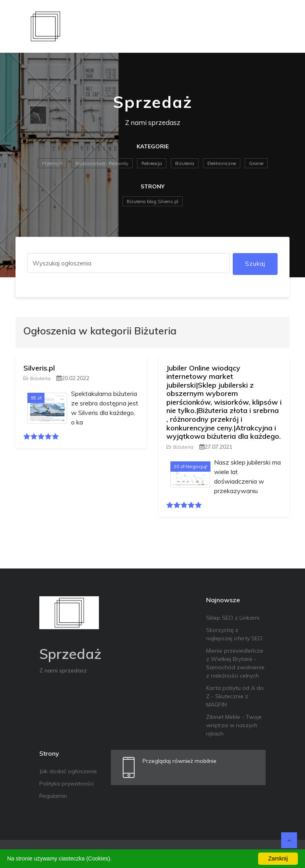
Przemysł (52, 163)
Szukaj (255, 264)
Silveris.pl (39, 368)
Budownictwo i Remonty (102, 163)
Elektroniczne (222, 163)
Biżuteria (185, 163)
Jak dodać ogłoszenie (68, 771)
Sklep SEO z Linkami (233, 618)
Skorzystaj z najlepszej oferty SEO (234, 634)
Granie (256, 163)
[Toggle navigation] (278, 26)
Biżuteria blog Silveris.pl (152, 201)
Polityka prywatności (67, 784)
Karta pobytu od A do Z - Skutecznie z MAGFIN (235, 696)
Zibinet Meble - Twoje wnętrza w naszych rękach (234, 725)
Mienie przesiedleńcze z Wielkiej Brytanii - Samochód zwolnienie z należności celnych (235, 663)
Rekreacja (152, 163)
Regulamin (53, 796)
